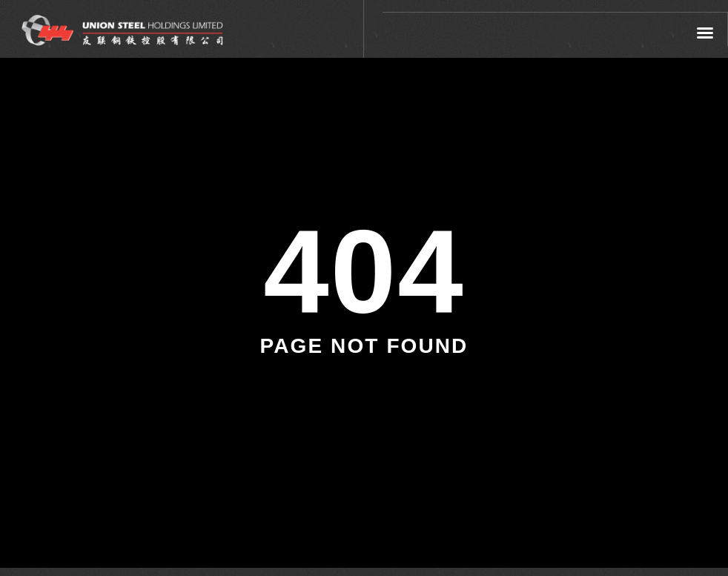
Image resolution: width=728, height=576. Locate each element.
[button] (706, 33)
